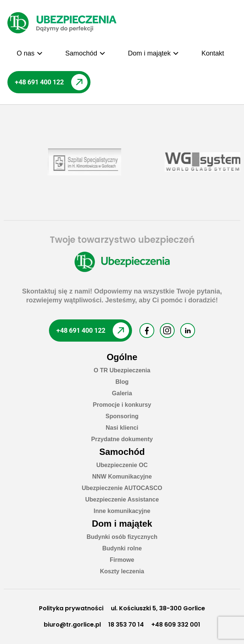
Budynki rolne (122, 548)
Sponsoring (122, 416)
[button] (30, 53)
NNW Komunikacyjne (122, 477)
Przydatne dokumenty (122, 439)
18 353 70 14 (126, 625)
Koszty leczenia (122, 571)
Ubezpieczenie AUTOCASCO (122, 488)
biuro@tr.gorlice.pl (72, 625)
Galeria (122, 393)
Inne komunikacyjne (122, 511)
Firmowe (122, 560)
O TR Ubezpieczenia (122, 370)
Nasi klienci (122, 428)
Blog (122, 382)
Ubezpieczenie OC (122, 465)
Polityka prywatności (71, 608)
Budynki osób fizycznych (122, 537)
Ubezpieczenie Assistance (122, 499)
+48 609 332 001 (176, 625)
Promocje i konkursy (122, 405)
